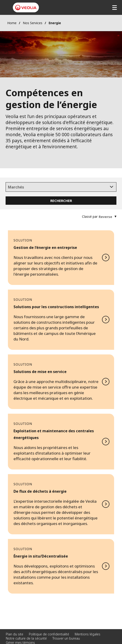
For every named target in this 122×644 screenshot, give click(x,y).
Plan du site (15, 634)
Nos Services (33, 23)
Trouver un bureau (66, 638)
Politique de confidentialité (49, 634)
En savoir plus (61, 258)
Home (12, 23)
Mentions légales (88, 634)
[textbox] (105, 217)
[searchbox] (61, 187)
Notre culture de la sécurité (26, 638)
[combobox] (61, 187)
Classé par (90, 216)
